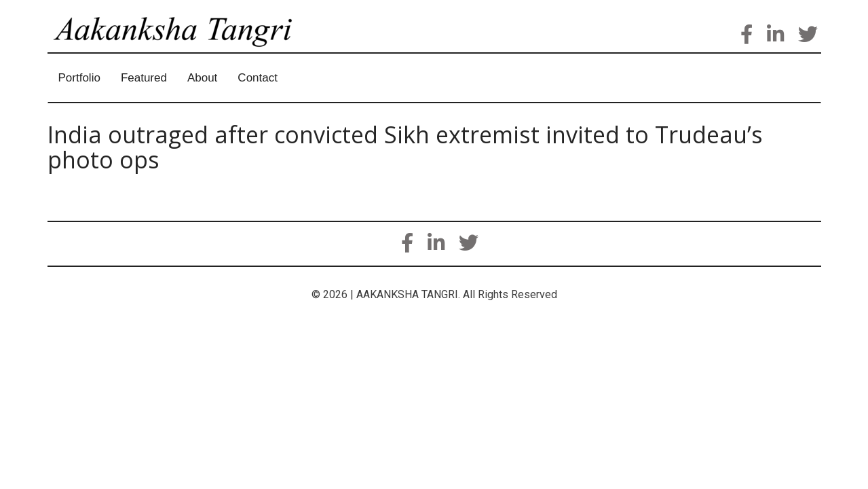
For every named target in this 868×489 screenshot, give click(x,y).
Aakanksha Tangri (186, 45)
